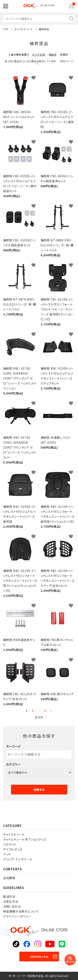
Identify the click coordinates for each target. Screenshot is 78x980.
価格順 (53, 55)
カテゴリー (14, 764)
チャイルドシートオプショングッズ (25, 839)
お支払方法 (11, 901)
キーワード (14, 746)
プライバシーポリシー (17, 916)
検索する (39, 790)
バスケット (10, 844)
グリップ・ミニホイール (18, 859)
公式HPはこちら (39, 957)
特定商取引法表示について (21, 911)
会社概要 (9, 878)
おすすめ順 (39, 55)
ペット (7, 854)
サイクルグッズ (13, 849)
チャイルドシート (14, 834)
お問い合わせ (12, 906)
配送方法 (9, 896)
